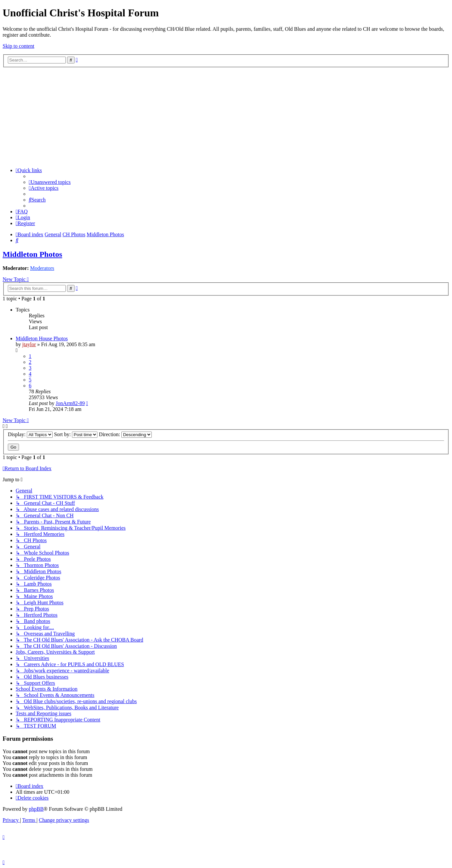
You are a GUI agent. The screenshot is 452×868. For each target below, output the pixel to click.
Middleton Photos (32, 254)
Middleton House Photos (42, 338)
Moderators (42, 268)
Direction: (125, 434)
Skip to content (18, 46)
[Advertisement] (226, 116)
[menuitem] (50, 182)
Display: (30, 434)
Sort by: (76, 434)
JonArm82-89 (70, 403)
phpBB (36, 809)
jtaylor (29, 344)
